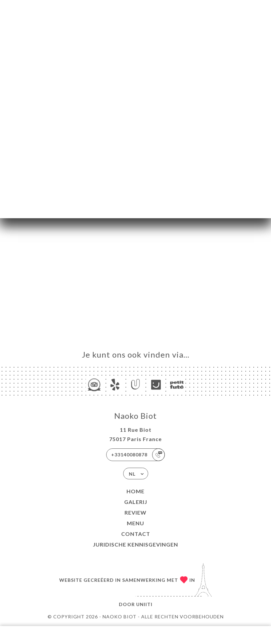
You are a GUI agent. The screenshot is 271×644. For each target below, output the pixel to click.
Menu (135, 523)
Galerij (136, 502)
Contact (136, 534)
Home (135, 491)
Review (135, 512)
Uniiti (144, 604)
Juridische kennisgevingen (135, 544)
